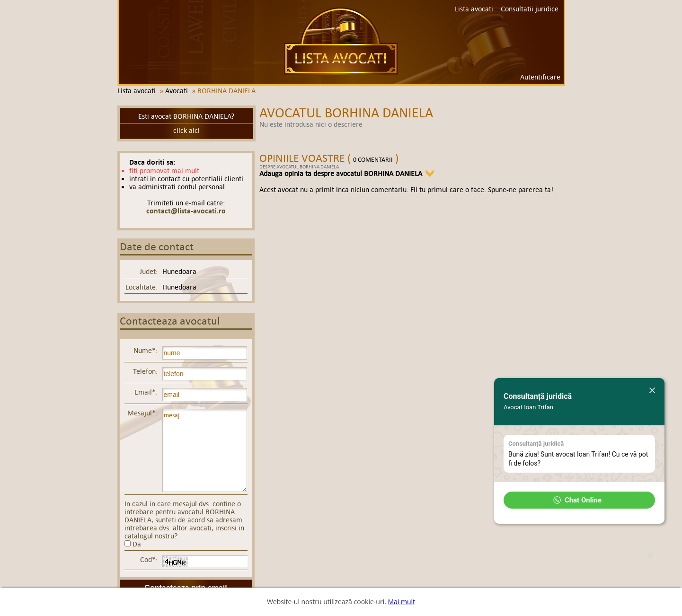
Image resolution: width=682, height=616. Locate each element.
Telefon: (145, 371)
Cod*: (149, 559)
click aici (186, 130)
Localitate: (142, 287)
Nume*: (146, 350)
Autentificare (540, 77)
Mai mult (401, 602)
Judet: (149, 271)
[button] (579, 500)
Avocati (177, 91)
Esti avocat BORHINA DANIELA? (186, 116)
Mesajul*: (142, 413)
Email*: (146, 392)
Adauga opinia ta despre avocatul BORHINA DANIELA (341, 173)
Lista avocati (341, 41)
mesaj (205, 450)
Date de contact (157, 247)
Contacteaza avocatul (170, 321)
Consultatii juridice (530, 9)
